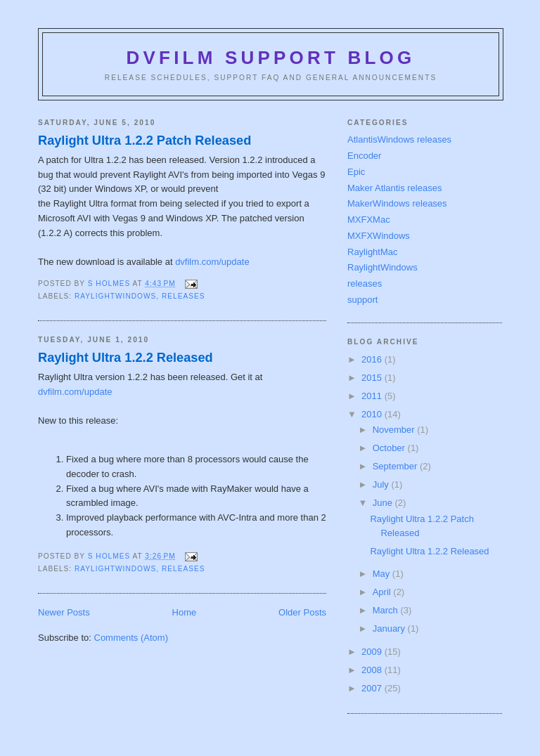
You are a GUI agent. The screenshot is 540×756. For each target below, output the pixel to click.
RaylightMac (373, 252)
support (362, 300)
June (384, 503)
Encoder (364, 156)
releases (184, 296)
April (383, 592)
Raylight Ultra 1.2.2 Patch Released (144, 141)
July (382, 484)
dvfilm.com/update (212, 262)
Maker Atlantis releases (394, 188)
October (390, 448)
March (387, 610)
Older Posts (302, 612)
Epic (356, 172)
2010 (373, 414)
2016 (373, 359)
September (396, 466)
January (390, 628)
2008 (373, 670)
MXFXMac (369, 220)
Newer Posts (64, 612)
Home (185, 612)
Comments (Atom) (131, 638)
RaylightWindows (115, 296)
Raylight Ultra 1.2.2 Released (126, 358)
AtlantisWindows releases (399, 139)
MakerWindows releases (397, 203)
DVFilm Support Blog (271, 58)
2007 (373, 688)
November (395, 430)
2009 (373, 652)
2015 (373, 378)
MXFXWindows (379, 236)
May (382, 574)
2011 (373, 396)
